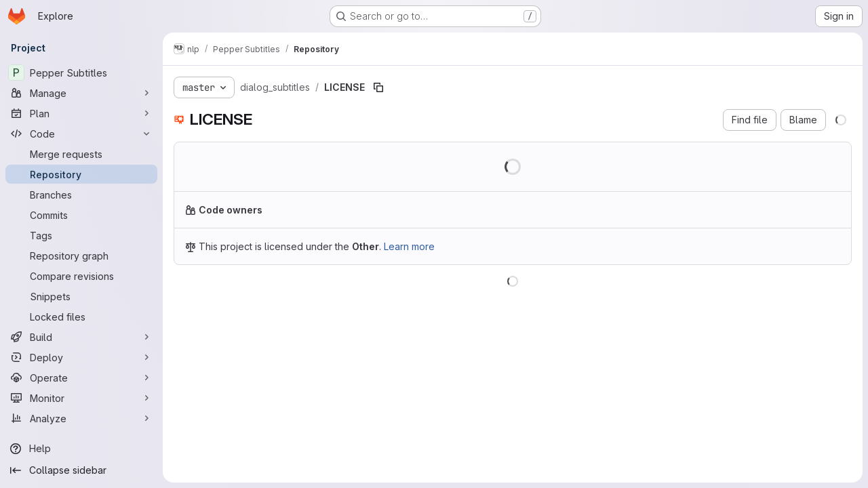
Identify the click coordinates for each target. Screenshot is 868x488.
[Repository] (81, 174)
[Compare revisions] (81, 276)
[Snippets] (81, 296)
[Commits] (81, 215)
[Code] (81, 134)
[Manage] (81, 93)
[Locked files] (81, 317)
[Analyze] (81, 418)
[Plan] (81, 113)
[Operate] (81, 378)
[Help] (81, 449)
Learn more (409, 246)
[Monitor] (81, 398)
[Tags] (81, 235)
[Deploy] (81, 357)
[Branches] (81, 195)
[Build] (81, 337)
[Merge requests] (81, 154)
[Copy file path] (378, 87)
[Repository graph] (81, 256)
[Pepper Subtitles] (81, 73)
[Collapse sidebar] (81, 470)
